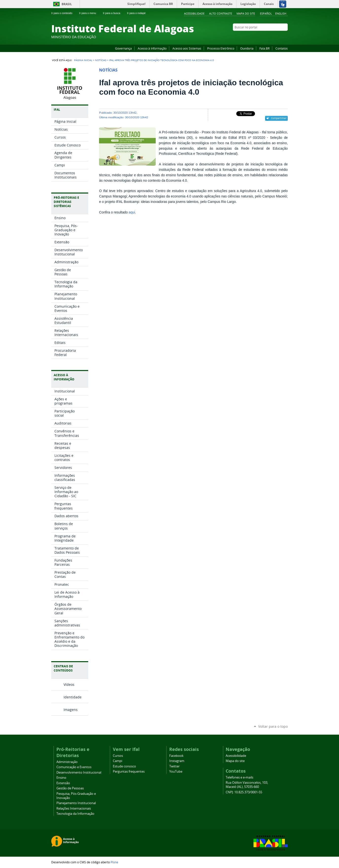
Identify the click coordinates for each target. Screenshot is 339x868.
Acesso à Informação (152, 48)
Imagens (71, 710)
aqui (132, 212)
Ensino (61, 778)
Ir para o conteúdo (64, 13)
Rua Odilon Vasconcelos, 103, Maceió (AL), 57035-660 (247, 785)
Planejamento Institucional (76, 803)
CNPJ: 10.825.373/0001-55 (244, 792)
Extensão (63, 783)
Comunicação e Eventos (74, 767)
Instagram (273, 37)
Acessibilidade (194, 13)
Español (266, 13)
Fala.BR (264, 48)
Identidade (73, 697)
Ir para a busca (114, 13)
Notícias (101, 60)
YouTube (267, 37)
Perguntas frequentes (129, 771)
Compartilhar (279, 118)
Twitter (279, 37)
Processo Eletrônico (221, 48)
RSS (285, 37)
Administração (67, 762)
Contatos (282, 48)
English (281, 13)
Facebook (261, 37)
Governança (123, 48)
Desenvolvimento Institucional (79, 772)
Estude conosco (124, 766)
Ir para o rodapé (138, 13)
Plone (114, 862)
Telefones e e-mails (239, 777)
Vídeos (69, 684)
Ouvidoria (247, 48)
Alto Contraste (221, 13)
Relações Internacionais (74, 808)
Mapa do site (246, 13)
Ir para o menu (90, 13)
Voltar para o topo (273, 726)
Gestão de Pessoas (70, 788)
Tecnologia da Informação (75, 814)
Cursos (118, 756)
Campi (118, 761)
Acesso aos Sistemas (187, 48)
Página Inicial (83, 60)
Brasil (67, 4)
